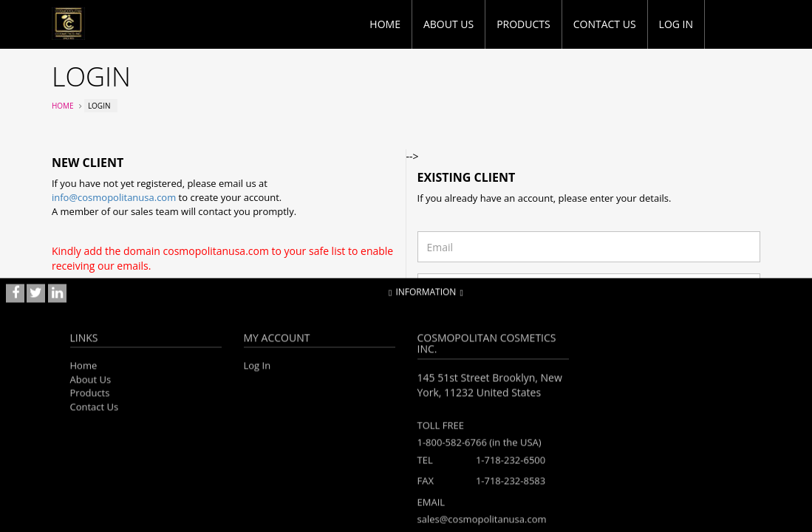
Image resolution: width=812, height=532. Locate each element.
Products (523, 24)
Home (385, 24)
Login (738, 352)
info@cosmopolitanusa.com (114, 197)
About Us (448, 24)
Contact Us (605, 24)
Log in (676, 24)
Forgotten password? (462, 322)
